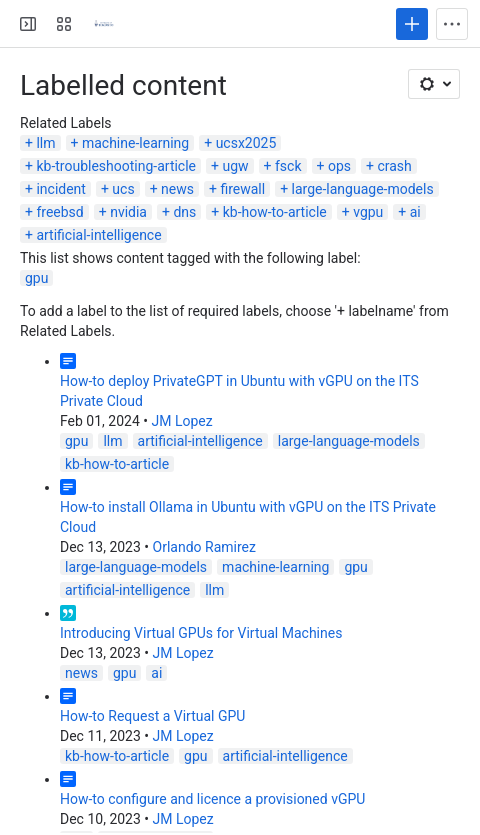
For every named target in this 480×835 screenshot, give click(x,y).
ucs (123, 189)
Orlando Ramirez (204, 547)
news (177, 189)
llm (45, 143)
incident (61, 189)
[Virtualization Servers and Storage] (104, 24)
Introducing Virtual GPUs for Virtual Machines (201, 633)
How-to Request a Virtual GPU (152, 716)
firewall (242, 189)
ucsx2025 (246, 143)
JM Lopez (181, 421)
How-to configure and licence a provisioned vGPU (212, 799)
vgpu (368, 212)
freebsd (59, 212)
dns (184, 212)
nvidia (128, 212)
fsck (288, 166)
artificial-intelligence (98, 235)
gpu (36, 278)
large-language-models (363, 189)
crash (394, 166)
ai (415, 212)
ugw (235, 166)
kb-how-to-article (275, 212)
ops (339, 166)
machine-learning (135, 143)
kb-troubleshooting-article (116, 166)
